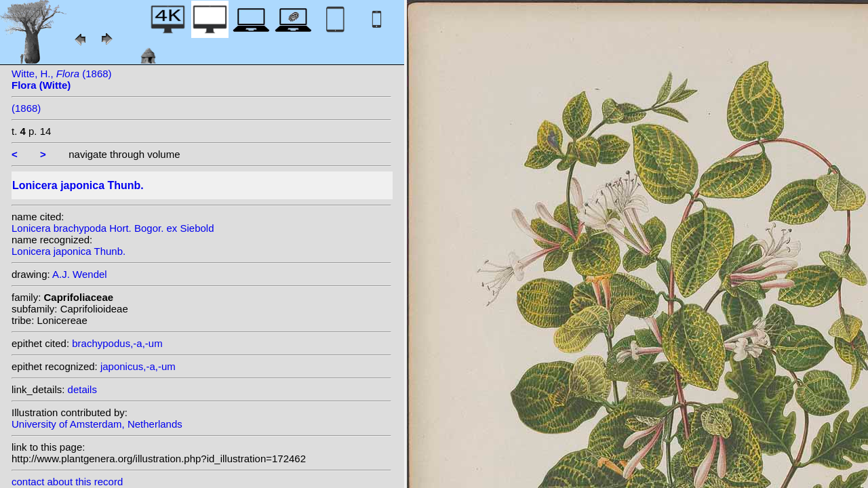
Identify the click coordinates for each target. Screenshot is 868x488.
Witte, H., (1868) (62, 79)
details (82, 389)
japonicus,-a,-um (138, 366)
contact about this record (67, 482)
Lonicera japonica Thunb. (68, 251)
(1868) (26, 108)
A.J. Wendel (80, 274)
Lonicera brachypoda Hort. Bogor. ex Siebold (113, 228)
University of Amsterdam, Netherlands (97, 424)
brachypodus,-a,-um (117, 343)
